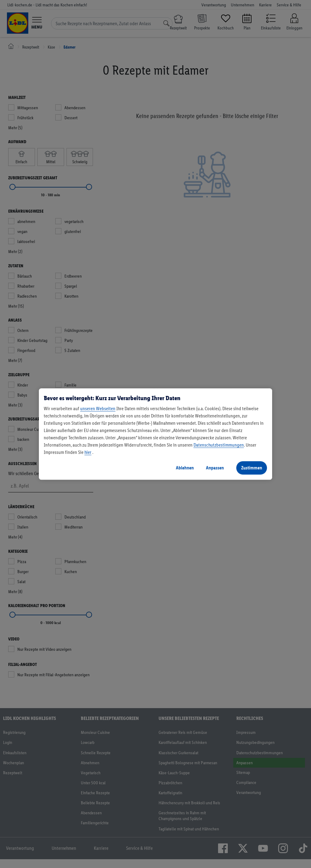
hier (88, 452)
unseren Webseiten (98, 409)
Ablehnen (185, 468)
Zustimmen (252, 468)
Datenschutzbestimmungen (219, 445)
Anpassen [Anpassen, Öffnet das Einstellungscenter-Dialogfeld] (215, 468)
